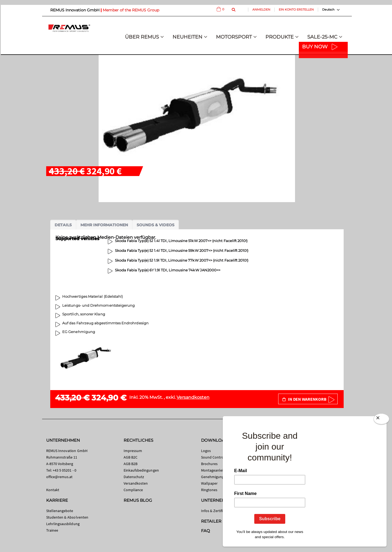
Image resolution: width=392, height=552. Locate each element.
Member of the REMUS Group (131, 10)
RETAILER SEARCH (221, 521)
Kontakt (53, 490)
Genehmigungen (215, 477)
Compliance (133, 490)
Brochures (209, 464)
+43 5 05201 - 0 (65, 470)
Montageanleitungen (218, 470)
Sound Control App (217, 457)
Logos (206, 451)
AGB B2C (131, 457)
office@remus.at (59, 477)
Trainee (52, 530)
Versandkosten (193, 397)
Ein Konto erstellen (296, 10)
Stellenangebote (60, 511)
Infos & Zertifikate (216, 511)
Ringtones (209, 490)
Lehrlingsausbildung (63, 524)
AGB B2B (131, 464)
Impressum (133, 451)
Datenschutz (134, 477)
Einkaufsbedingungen (141, 470)
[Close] (381, 420)
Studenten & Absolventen (67, 517)
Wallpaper (209, 483)
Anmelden (261, 10)
